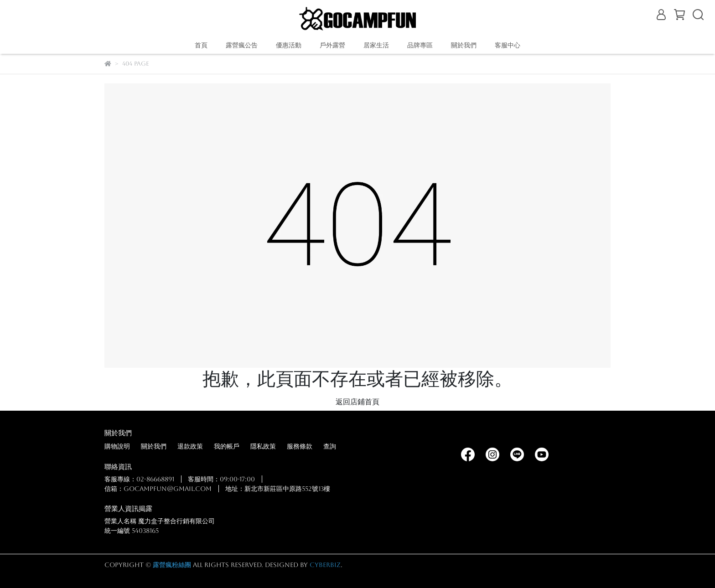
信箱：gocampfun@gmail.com (158, 489)
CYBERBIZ (325, 565)
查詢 (330, 446)
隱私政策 (263, 446)
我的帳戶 (227, 446)
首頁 (201, 45)
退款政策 (190, 446)
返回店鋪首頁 (357, 402)
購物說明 (117, 446)
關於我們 (154, 446)
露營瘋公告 (242, 45)
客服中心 (508, 45)
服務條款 (300, 446)
